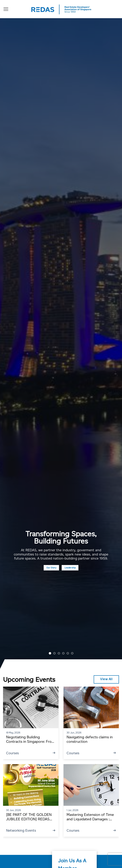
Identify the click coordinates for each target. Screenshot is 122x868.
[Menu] (6, 9)
